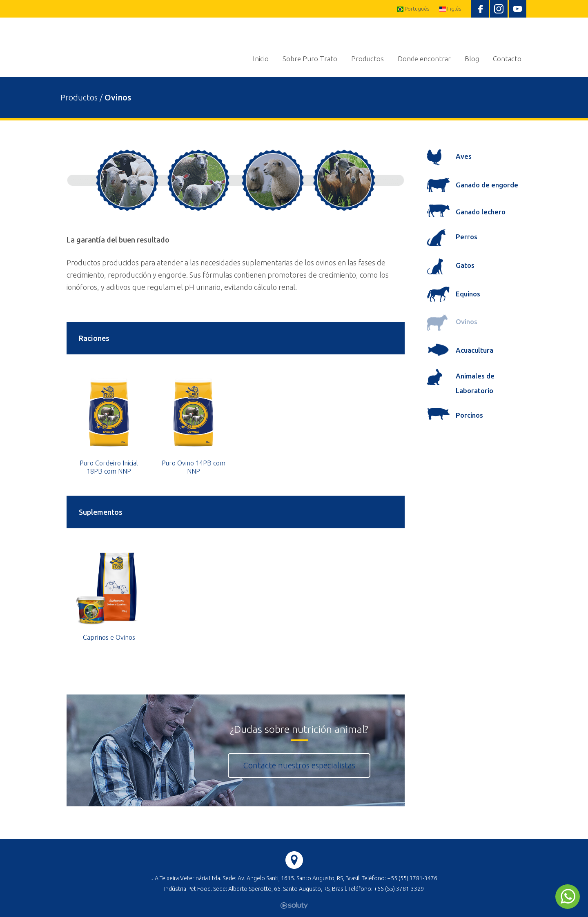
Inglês (450, 9)
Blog (472, 59)
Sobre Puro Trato (310, 59)
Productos (367, 59)
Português (413, 9)
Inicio (261, 59)
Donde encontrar (424, 59)
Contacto (507, 59)
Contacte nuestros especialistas (299, 765)
